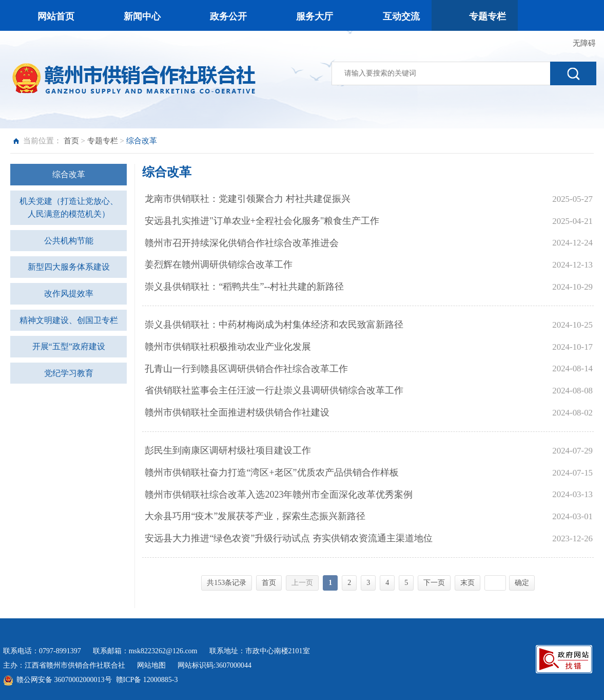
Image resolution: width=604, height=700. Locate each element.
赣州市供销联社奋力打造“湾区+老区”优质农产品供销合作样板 (271, 472)
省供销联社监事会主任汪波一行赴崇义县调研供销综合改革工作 (274, 390)
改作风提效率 (69, 294)
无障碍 (584, 43)
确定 (522, 583)
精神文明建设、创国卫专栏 (69, 320)
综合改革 (69, 174)
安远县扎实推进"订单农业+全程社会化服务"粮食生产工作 (262, 221)
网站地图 (153, 665)
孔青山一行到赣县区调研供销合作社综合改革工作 (246, 369)
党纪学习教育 (69, 373)
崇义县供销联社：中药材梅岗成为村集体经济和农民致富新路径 (274, 325)
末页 (467, 583)
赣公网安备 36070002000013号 (64, 680)
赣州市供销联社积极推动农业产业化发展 (228, 347)
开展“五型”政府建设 (69, 346)
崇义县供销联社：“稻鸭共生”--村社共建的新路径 (244, 287)
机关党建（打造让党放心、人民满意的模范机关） (69, 208)
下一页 (434, 583)
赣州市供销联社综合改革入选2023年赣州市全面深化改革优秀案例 (279, 495)
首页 (71, 141)
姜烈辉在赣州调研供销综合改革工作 (219, 264)
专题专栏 (103, 141)
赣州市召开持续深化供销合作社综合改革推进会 (242, 243)
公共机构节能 (69, 241)
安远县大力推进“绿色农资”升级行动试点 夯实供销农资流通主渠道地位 (288, 538)
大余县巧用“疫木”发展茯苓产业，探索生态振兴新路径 (255, 516)
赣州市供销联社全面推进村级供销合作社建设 (237, 412)
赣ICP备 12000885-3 (147, 680)
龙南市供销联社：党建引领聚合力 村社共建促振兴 (248, 199)
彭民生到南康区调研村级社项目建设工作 (228, 450)
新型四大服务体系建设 (69, 267)
